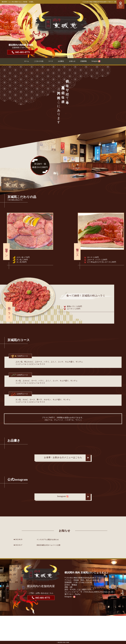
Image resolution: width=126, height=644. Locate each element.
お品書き (61, 61)
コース (51, 61)
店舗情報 (83, 61)
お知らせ (72, 61)
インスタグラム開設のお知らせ (48, 540)
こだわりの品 (39, 61)
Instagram (96, 61)
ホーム (27, 61)
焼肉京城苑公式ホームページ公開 (48, 545)
